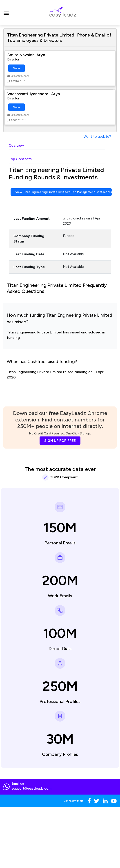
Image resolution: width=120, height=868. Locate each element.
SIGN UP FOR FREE (60, 441)
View (17, 68)
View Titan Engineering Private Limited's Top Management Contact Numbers (64, 192)
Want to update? (97, 136)
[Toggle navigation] (6, 13)
